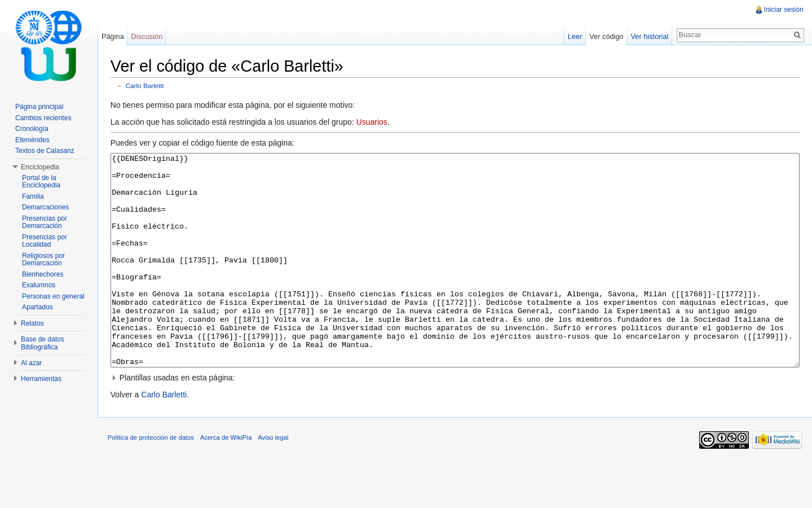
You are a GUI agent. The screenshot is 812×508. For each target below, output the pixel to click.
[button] (456, 421)
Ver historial (649, 36)
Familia (33, 196)
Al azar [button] (31, 363)
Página (114, 36)
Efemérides (32, 140)
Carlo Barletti (148, 86)
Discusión (149, 36)
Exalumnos (39, 285)
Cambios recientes (43, 118)
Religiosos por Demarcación (43, 260)
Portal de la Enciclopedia (41, 182)
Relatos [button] (32, 323)
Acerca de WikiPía (229, 482)
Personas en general (53, 296)
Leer (574, 36)
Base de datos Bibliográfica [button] (43, 343)
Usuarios (375, 122)
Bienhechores (43, 274)
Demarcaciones (45, 207)
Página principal (39, 107)
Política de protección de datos (154, 482)
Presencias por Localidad (45, 241)
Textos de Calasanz (45, 151)
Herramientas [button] (41, 379)
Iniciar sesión (783, 10)
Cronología (32, 129)
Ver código (605, 36)
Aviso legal (276, 482)
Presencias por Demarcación (45, 222)
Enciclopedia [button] (40, 167)
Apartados (37, 307)
